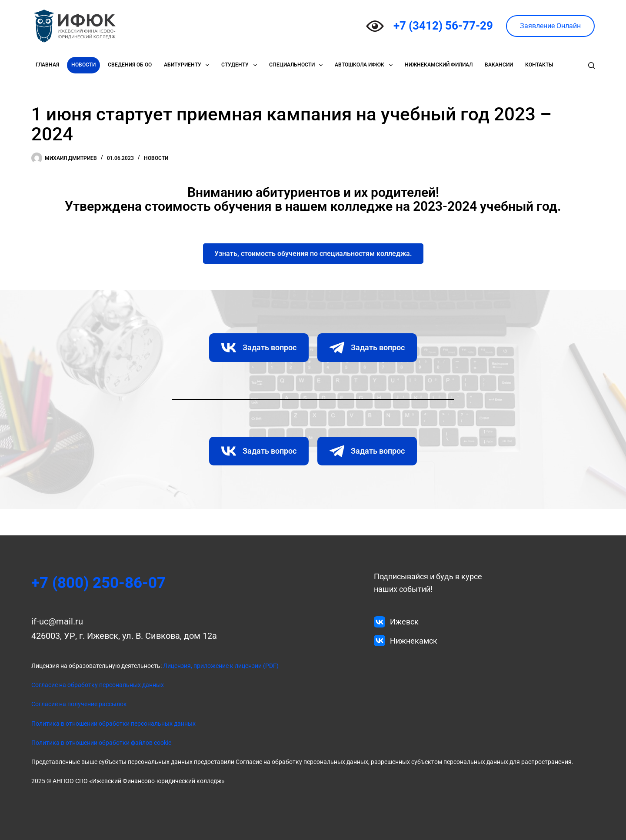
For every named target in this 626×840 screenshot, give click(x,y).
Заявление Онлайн (550, 26)
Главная (47, 65)
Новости (83, 65)
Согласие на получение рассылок (79, 704)
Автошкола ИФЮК (365, 65)
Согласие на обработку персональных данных (98, 685)
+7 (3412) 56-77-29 (443, 26)
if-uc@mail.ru (57, 621)
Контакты (539, 65)
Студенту (241, 65)
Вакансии (499, 65)
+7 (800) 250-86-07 (102, 583)
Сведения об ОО (130, 65)
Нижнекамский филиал (439, 65)
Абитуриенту (188, 65)
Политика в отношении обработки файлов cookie (101, 743)
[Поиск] (591, 65)
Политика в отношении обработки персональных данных (113, 724)
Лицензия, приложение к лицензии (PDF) (220, 666)
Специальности (298, 65)
